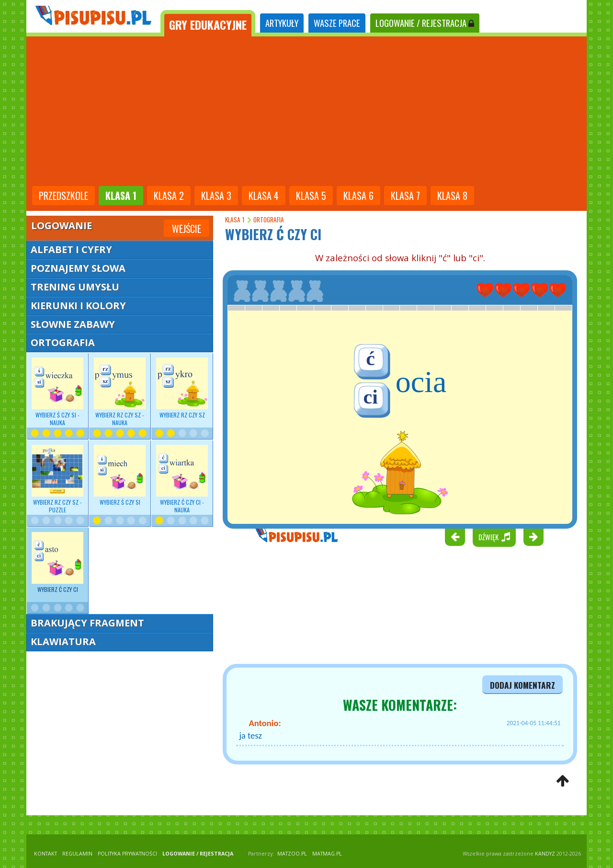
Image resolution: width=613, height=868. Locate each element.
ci (371, 397)
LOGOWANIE (425, 23)
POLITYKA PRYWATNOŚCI (127, 854)
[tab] (208, 23)
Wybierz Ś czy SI (120, 475)
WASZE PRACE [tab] (337, 23)
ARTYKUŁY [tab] (282, 23)
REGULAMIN (77, 854)
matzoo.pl (292, 854)
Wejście (187, 229)
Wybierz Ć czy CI (57, 563)
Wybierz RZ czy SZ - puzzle (57, 479)
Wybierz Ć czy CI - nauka (182, 479)
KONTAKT (45, 854)
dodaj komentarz (522, 685)
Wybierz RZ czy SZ (182, 388)
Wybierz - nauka (57, 392)
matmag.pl (327, 854)
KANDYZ (545, 854)
